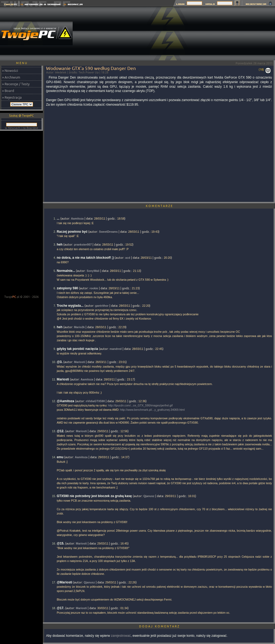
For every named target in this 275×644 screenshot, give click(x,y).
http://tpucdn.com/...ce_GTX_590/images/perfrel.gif (140, 405)
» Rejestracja (12, 97)
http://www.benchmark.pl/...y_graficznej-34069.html (152, 410)
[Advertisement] (243, 34)
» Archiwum (11, 77)
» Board (8, 91)
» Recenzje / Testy (16, 84)
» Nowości (10, 71)
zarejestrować (121, 636)
